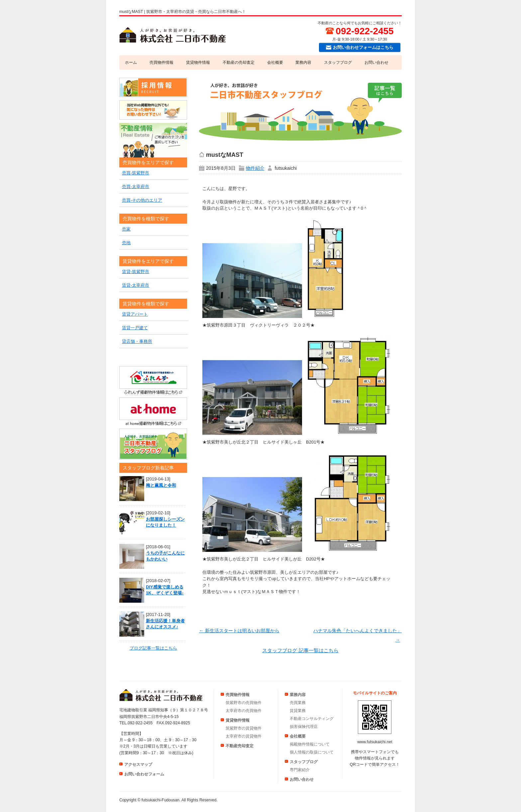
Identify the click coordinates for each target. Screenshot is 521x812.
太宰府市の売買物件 (244, 711)
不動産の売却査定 (239, 62)
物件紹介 (255, 168)
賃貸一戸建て (135, 328)
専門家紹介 (300, 770)
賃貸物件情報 (198, 62)
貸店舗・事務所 (137, 341)
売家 (126, 229)
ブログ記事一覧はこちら (153, 648)
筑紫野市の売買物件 (244, 703)
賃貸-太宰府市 (136, 285)
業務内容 (303, 62)
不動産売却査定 (240, 746)
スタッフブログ (338, 62)
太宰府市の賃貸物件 (244, 736)
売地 (126, 243)
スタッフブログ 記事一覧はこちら (300, 650)
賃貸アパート (135, 314)
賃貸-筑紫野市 (136, 272)
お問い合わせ (376, 62)
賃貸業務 (298, 711)
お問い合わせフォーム (144, 774)
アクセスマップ (138, 764)
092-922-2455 (365, 31)
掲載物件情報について (310, 744)
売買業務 (298, 703)
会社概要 (275, 62)
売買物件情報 (161, 62)
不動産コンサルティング (312, 719)
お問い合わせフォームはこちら (363, 47)
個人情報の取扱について (312, 752)
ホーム (131, 62)
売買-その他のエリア (142, 200)
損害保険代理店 (304, 727)
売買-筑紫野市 (136, 173)
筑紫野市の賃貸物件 (244, 728)
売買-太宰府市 (136, 187)
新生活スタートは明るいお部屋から (239, 631)
